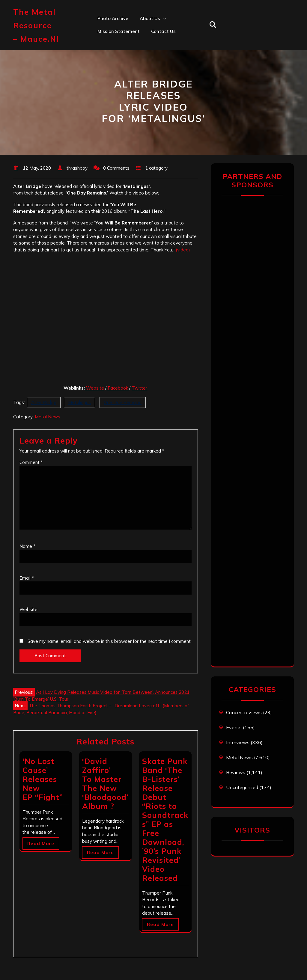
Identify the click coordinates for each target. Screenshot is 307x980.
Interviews (238, 742)
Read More (41, 843)
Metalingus (79, 402)
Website (95, 388)
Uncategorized (242, 787)
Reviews (236, 772)
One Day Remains (123, 402)
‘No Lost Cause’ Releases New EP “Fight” (43, 779)
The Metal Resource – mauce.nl (36, 25)
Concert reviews (244, 712)
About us (150, 18)
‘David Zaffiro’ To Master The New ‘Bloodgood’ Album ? (105, 784)
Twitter (139, 388)
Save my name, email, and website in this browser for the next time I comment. (110, 641)
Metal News (48, 417)
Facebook (118, 388)
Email (27, 578)
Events (234, 727)
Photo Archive (113, 18)
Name (27, 546)
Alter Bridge (44, 402)
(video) (183, 250)
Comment (31, 462)
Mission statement (119, 31)
